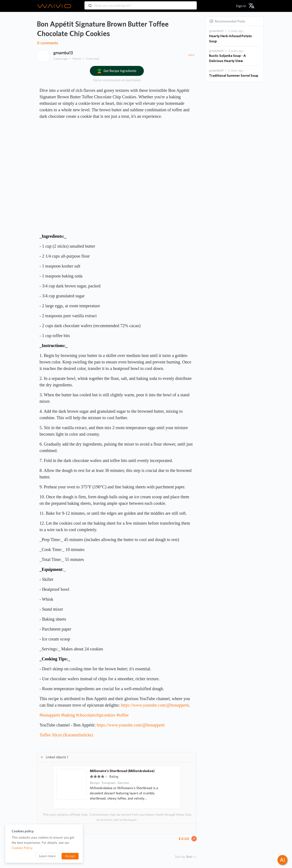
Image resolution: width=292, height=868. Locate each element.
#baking (68, 715)
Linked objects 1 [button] (54, 757)
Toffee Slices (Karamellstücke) (66, 735)
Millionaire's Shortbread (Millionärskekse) (122, 771)
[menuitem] (241, 6)
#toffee (122, 715)
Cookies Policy (22, 848)
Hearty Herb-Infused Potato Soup (230, 39)
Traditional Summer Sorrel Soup (234, 76)
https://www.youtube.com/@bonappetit (155, 705)
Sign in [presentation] (241, 6)
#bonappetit (50, 715)
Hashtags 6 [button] (51, 829)
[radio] (92, 777)
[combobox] (141, 3)
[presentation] (216, 31)
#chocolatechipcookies (96, 715)
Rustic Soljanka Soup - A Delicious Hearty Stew (227, 58)
